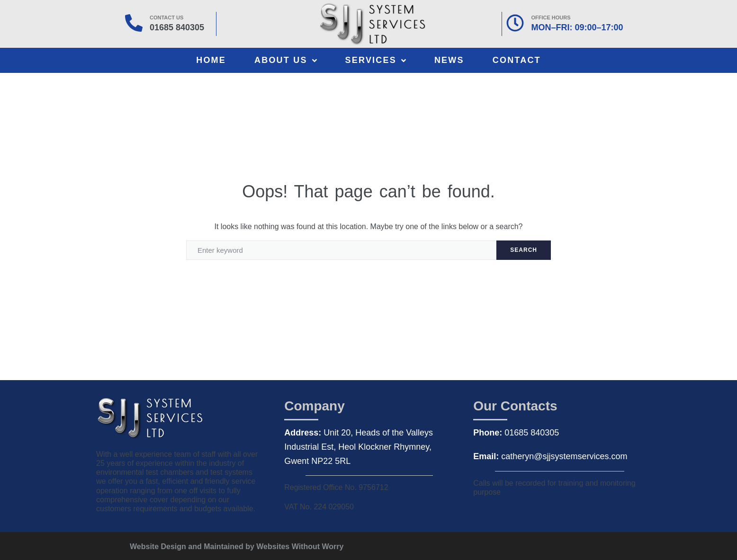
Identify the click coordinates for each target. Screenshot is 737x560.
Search (524, 250)
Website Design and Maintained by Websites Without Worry (237, 547)
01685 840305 (177, 27)
